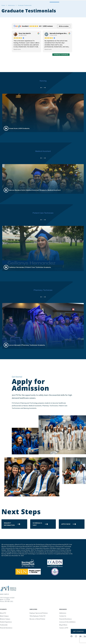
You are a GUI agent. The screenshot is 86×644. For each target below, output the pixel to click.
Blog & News (63, 636)
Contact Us (63, 627)
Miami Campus (4, 627)
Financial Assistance (6, 639)
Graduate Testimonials (25, 16)
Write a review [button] (64, 37)
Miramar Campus (5, 630)
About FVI (3, 624)
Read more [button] (48, 61)
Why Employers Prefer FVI (37, 627)
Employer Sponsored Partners (39, 624)
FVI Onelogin (68, 2)
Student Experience (6, 633)
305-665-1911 (9, 612)
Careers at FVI (64, 639)
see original (34, 58)
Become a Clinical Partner (37, 630)
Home (3, 16)
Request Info (78, 2)
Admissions (11, 16)
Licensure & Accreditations (67, 633)
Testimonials (4, 636)
